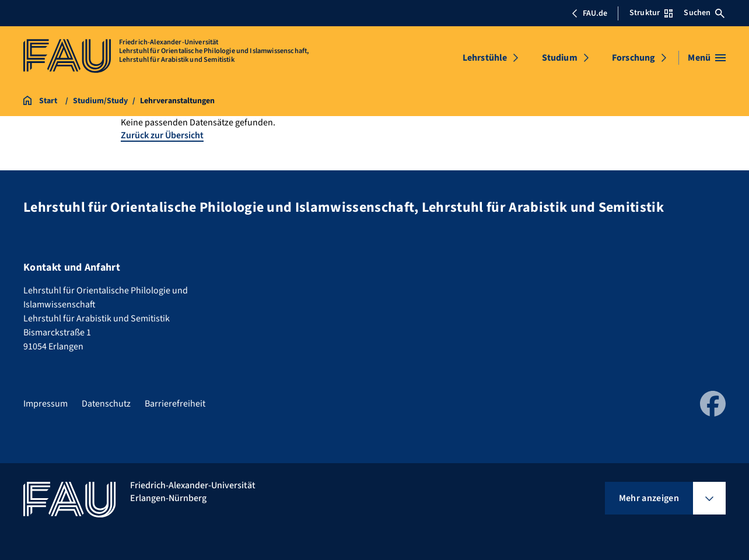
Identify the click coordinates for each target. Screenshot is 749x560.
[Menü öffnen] (707, 58)
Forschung (633, 58)
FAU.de (589, 13)
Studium (560, 58)
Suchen (704, 13)
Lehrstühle (485, 58)
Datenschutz (106, 404)
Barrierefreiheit (175, 404)
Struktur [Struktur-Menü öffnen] (651, 13)
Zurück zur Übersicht (162, 135)
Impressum (45, 404)
